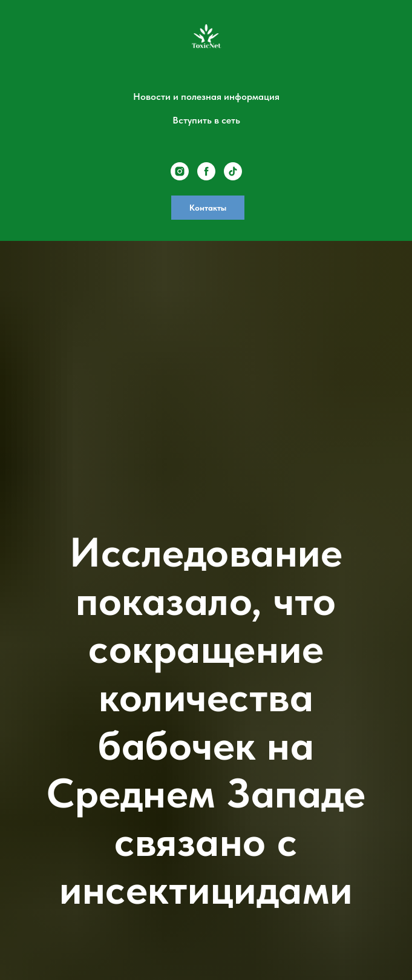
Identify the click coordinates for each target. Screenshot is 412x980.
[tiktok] (233, 171)
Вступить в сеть (206, 120)
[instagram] (180, 171)
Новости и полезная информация (206, 97)
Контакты (208, 208)
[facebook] (206, 171)
